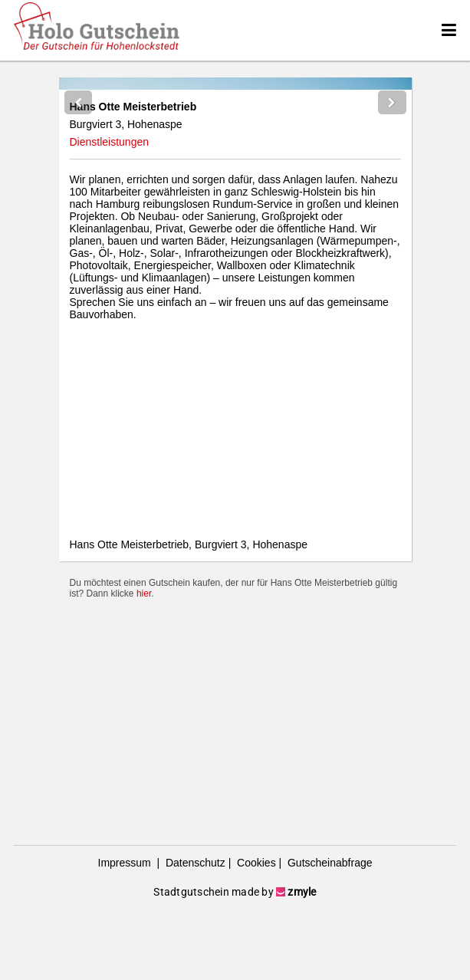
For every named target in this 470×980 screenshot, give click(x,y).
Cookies (255, 933)
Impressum (126, 933)
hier (144, 819)
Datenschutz (194, 933)
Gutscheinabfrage (328, 933)
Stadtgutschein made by (235, 962)
